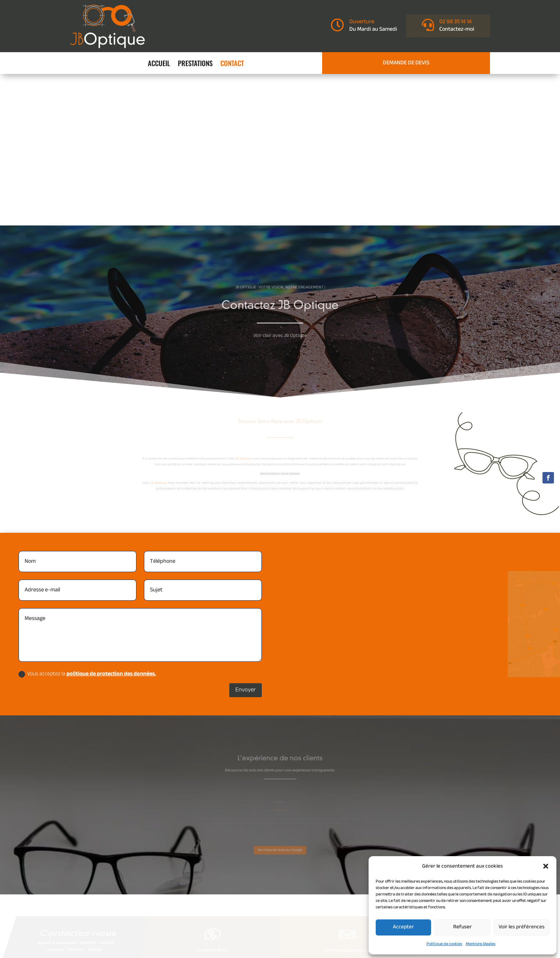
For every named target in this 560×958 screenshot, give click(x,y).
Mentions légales (481, 944)
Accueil (159, 64)
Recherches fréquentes (280, 911)
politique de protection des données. (111, 523)
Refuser (462, 927)
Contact (232, 64)
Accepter (403, 927)
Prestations (195, 64)
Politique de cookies (444, 944)
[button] (546, 866)
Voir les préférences (522, 927)
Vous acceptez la (87, 523)
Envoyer (246, 538)
